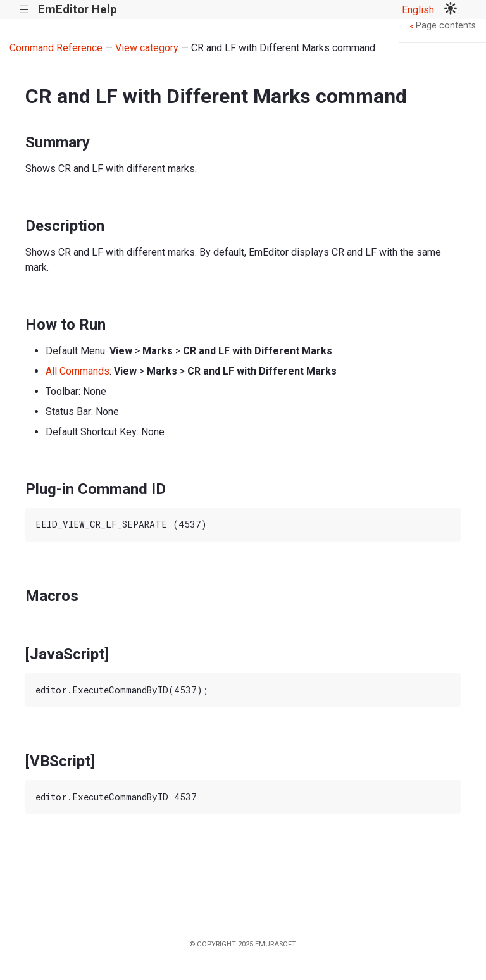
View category (147, 48)
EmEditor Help (78, 9)
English (418, 10)
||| (24, 10)
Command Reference (56, 48)
